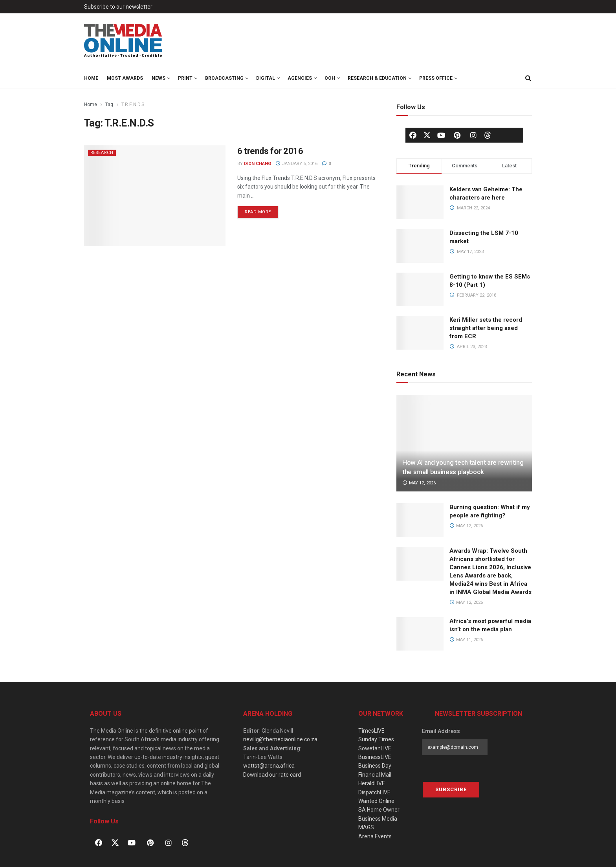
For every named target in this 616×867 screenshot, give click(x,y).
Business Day (375, 766)
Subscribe (451, 789)
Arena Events (375, 836)
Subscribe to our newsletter (118, 7)
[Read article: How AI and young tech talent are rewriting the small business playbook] (464, 443)
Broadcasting (224, 78)
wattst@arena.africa (269, 766)
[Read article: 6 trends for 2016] (155, 196)
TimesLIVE (371, 731)
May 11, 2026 (466, 640)
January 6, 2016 (296, 164)
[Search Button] (528, 78)
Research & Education (377, 78)
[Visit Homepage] (123, 41)
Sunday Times (376, 739)
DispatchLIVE (374, 792)
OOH (330, 78)
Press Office (436, 78)
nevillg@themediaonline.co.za (280, 739)
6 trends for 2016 (270, 151)
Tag (109, 104)
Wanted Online (376, 801)
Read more (262, 210)
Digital (266, 78)
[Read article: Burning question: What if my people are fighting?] (420, 520)
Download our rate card (272, 775)
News (159, 78)
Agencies (300, 78)
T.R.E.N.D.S (133, 104)
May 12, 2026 (419, 483)
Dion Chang (258, 164)
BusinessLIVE (375, 757)
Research (103, 153)
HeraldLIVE (372, 783)
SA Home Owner (379, 810)
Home (91, 78)
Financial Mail (375, 775)
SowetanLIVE (375, 748)
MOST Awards (125, 78)
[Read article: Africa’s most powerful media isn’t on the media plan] (420, 634)
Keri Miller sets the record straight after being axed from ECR (486, 328)
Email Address (441, 731)
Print (185, 78)
